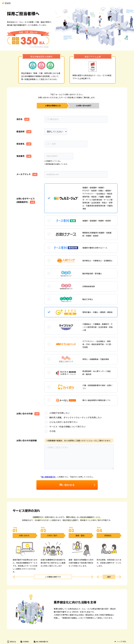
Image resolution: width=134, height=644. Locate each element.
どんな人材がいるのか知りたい (61, 422)
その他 (50, 431)
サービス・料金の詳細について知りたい (65, 427)
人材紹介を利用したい (57, 413)
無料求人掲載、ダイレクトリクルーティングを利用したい (73, 417)
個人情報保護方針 (48, 477)
